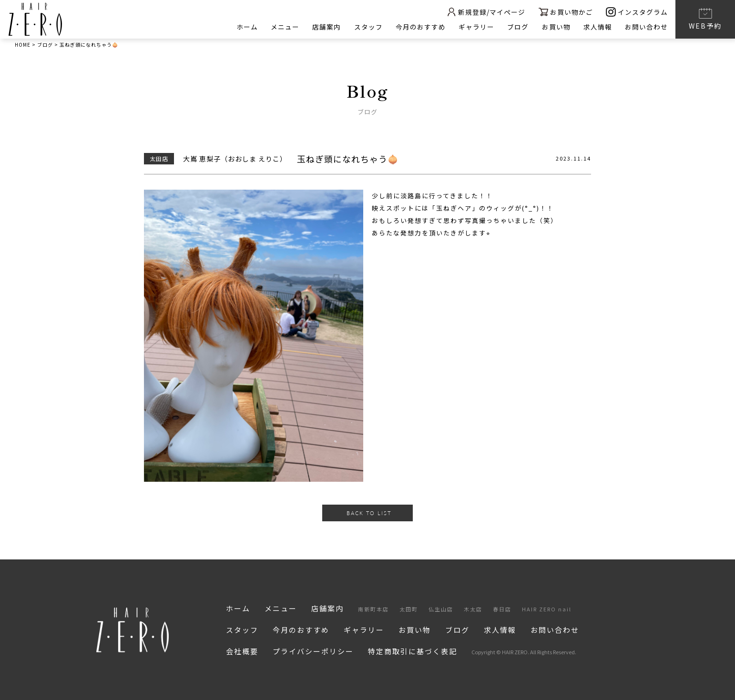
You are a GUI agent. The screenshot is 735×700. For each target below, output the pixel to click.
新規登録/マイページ (484, 12)
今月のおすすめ (419, 27)
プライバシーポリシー (313, 651)
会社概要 (242, 651)
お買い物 (555, 27)
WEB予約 (705, 19)
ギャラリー (475, 27)
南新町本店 (373, 609)
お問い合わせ (646, 27)
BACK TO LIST (369, 513)
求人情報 (597, 27)
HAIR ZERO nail (547, 609)
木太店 (473, 609)
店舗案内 (324, 27)
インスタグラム (637, 12)
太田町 (409, 609)
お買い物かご (565, 12)
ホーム (244, 27)
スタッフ (366, 27)
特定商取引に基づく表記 (413, 651)
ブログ (517, 27)
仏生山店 (441, 609)
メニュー (282, 27)
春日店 (502, 609)
